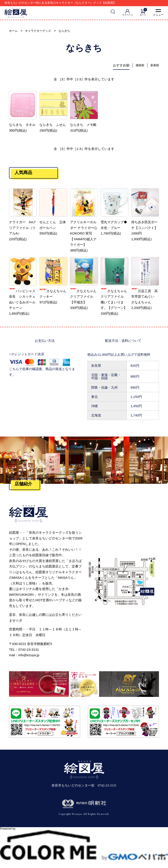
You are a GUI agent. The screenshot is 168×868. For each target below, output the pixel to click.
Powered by (84, 831)
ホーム (14, 31)
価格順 (138, 66)
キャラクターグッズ (41, 31)
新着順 (154, 66)
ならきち (70, 31)
